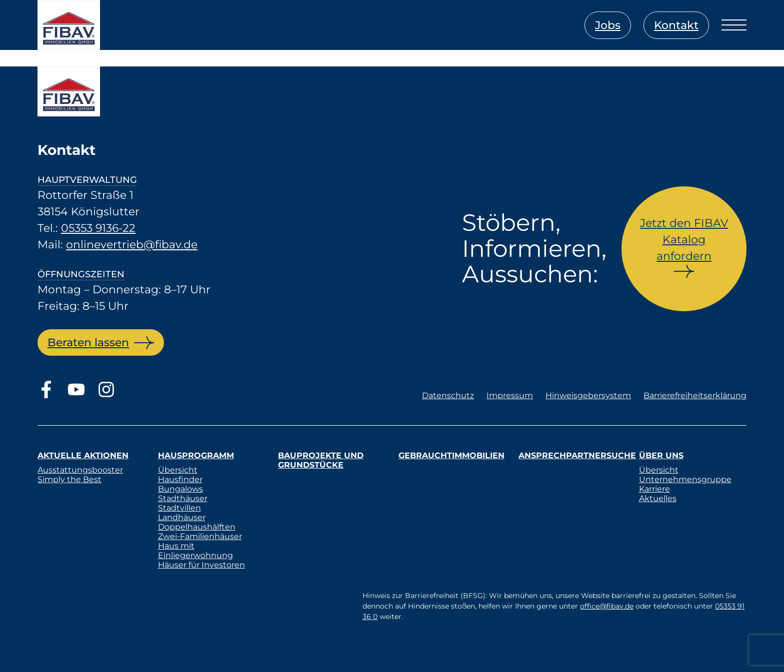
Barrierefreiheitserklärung (695, 395)
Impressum (510, 395)
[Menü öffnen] (734, 25)
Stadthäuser (183, 498)
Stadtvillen (179, 508)
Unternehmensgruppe (685, 479)
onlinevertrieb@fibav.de (132, 245)
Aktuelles (658, 498)
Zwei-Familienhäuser (200, 536)
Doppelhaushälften (197, 527)
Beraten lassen (88, 342)
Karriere (654, 489)
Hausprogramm (196, 455)
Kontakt (676, 25)
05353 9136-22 (98, 228)
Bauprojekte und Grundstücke (321, 460)
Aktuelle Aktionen (83, 455)
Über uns (661, 455)
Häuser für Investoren (201, 565)
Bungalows (180, 489)
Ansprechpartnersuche (577, 455)
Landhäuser (182, 517)
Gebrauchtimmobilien (451, 455)
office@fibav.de (607, 606)
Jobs (608, 25)
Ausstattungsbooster (80, 470)
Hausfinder (180, 479)
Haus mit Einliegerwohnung (195, 551)
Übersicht (178, 470)
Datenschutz (448, 395)
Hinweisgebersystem (588, 395)
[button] (22, 650)
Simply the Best (69, 479)
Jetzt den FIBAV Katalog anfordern (684, 240)
